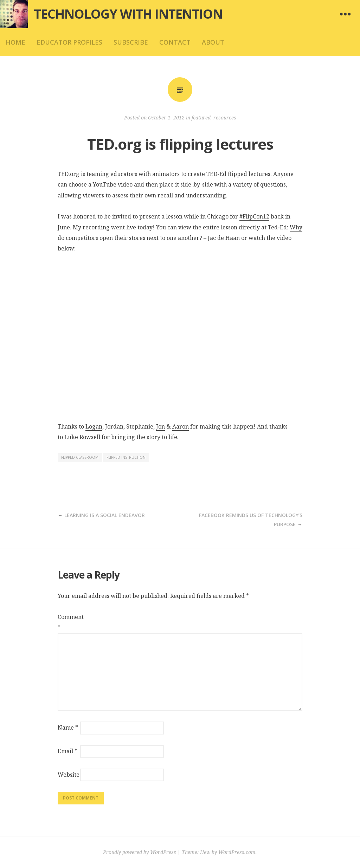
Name (68, 727)
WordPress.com (237, 852)
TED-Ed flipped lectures (238, 174)
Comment (68, 622)
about (213, 42)
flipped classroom (80, 457)
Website (68, 775)
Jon (160, 426)
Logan (94, 426)
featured (201, 118)
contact (175, 42)
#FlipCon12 (254, 216)
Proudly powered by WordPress (140, 852)
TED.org (69, 174)
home (15, 42)
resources (225, 118)
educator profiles (69, 42)
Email (67, 751)
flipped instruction (126, 457)
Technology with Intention (128, 14)
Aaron (181, 426)
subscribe (131, 42)
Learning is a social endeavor (105, 515)
